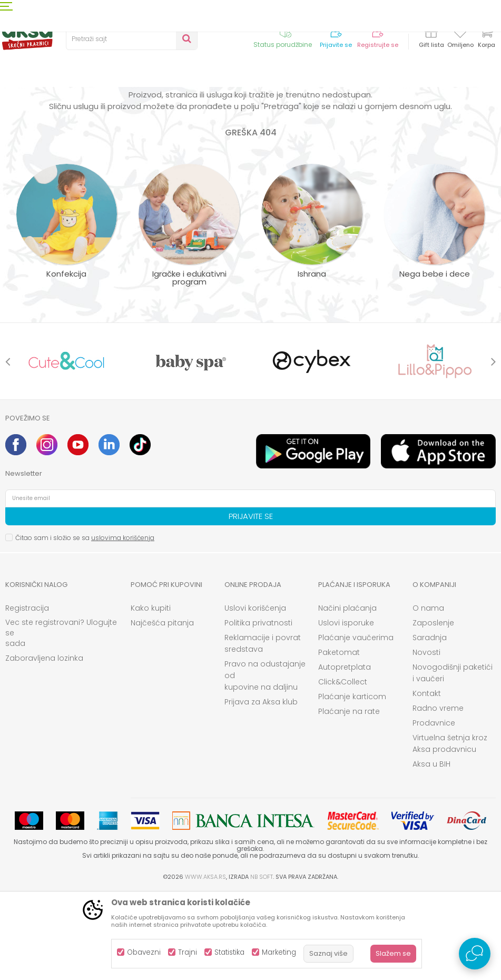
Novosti (426, 739)
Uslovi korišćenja (255, 695)
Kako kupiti (151, 695)
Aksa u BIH (431, 851)
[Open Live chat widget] (475, 954)
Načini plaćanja (347, 695)
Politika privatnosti (258, 710)
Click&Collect (343, 769)
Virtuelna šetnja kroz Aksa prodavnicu (450, 830)
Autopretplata (345, 754)
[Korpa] (486, 38)
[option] (67, 448)
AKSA (13, 107)
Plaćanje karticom (352, 783)
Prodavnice (434, 810)
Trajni (188, 952)
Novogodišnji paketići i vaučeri (453, 760)
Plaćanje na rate (349, 798)
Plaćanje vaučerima (356, 724)
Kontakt (427, 780)
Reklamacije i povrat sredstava (263, 730)
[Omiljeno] (460, 34)
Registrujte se (378, 45)
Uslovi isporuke (346, 710)
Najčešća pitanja (162, 710)
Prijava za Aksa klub (261, 789)
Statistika (229, 952)
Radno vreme (438, 795)
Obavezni (144, 952)
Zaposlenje (433, 710)
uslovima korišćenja (123, 625)
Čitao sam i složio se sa (85, 625)
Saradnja (430, 724)
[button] (132, 39)
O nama (428, 695)
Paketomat (339, 739)
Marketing (279, 952)
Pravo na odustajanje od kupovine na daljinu (265, 762)
